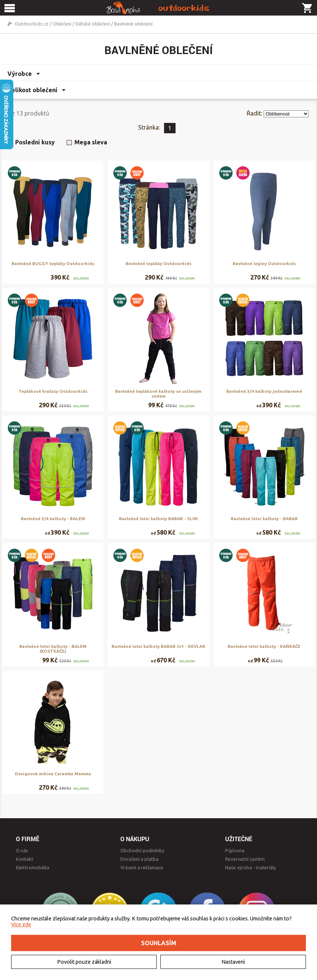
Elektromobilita (33, 867)
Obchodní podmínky (142, 850)
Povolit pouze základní (84, 962)
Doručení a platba (139, 859)
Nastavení (233, 962)
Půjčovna (235, 850)
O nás (22, 850)
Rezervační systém (245, 859)
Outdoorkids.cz (32, 24)
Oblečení (62, 24)
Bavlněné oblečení (133, 24)
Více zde (21, 924)
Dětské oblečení (93, 24)
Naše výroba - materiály (251, 867)
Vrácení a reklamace (142, 867)
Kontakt (25, 859)
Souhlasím (159, 943)
